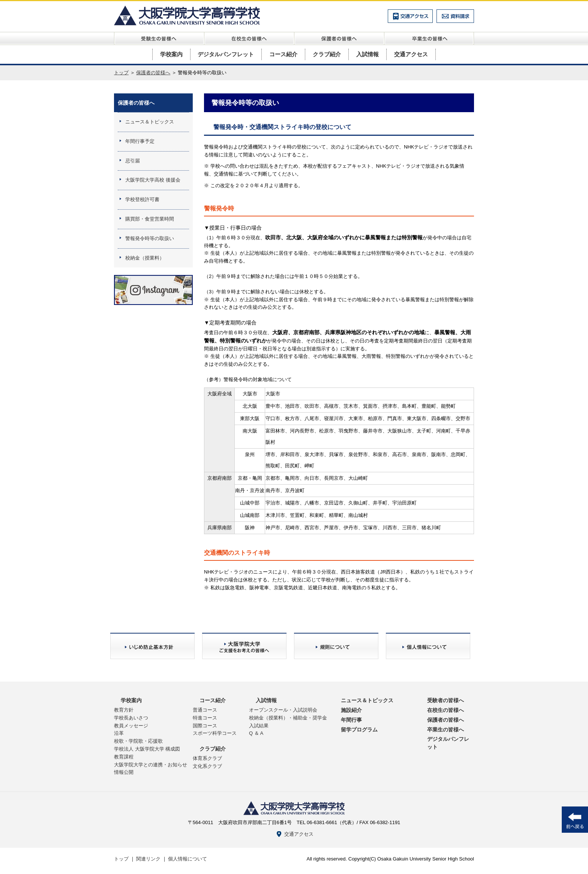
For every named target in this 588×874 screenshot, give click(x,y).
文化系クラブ (207, 766)
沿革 (119, 733)
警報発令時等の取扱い (150, 238)
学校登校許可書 (142, 199)
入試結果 (259, 726)
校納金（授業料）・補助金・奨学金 (288, 718)
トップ (121, 73)
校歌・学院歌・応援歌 (138, 741)
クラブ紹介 (327, 54)
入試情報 (367, 54)
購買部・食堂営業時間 (150, 219)
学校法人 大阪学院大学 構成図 (147, 749)
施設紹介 (351, 710)
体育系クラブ (207, 758)
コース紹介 (283, 54)
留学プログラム (359, 730)
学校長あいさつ (131, 718)
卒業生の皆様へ (445, 730)
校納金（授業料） (145, 258)
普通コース (205, 710)
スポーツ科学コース (215, 733)
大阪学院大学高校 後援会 (153, 180)
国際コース (205, 726)
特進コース (205, 718)
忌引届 (133, 161)
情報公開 (124, 772)
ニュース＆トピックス (150, 122)
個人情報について (187, 859)
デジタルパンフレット (226, 54)
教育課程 (124, 757)
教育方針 (124, 710)
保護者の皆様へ (153, 73)
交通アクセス (411, 54)
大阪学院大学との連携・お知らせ (151, 765)
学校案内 (171, 54)
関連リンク (148, 859)
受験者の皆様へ (445, 700)
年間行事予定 (140, 141)
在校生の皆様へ (445, 710)
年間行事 (351, 720)
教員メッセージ (131, 726)
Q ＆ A (256, 733)
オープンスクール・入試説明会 (283, 710)
